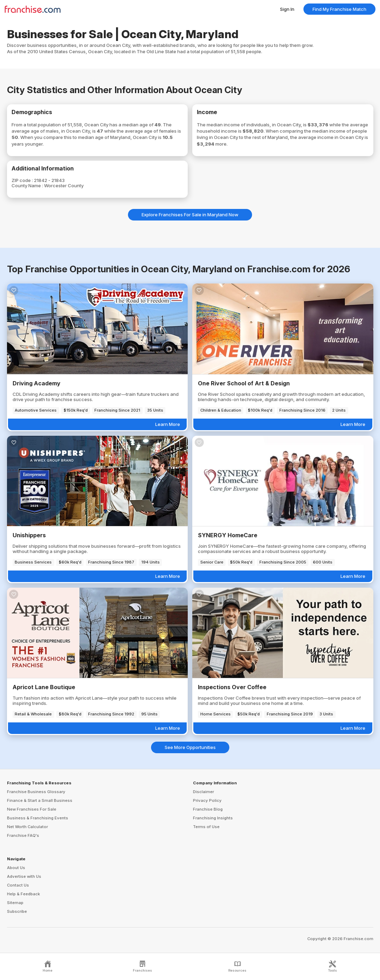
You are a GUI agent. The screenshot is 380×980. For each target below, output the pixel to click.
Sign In (287, 9)
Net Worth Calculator (27, 827)
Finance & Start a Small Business (40, 800)
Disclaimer (203, 792)
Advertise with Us (24, 876)
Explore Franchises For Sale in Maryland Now (190, 215)
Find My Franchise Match (339, 9)
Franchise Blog (208, 809)
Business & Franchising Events (38, 818)
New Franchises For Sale (32, 809)
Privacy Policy (207, 800)
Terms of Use (206, 827)
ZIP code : (23, 180)
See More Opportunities (190, 747)
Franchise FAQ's (23, 835)
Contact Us (18, 885)
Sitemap (15, 903)
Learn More (168, 424)
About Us (16, 868)
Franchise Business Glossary (36, 792)
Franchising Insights (213, 818)
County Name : (28, 185)
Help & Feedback (23, 894)
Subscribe (17, 911)
